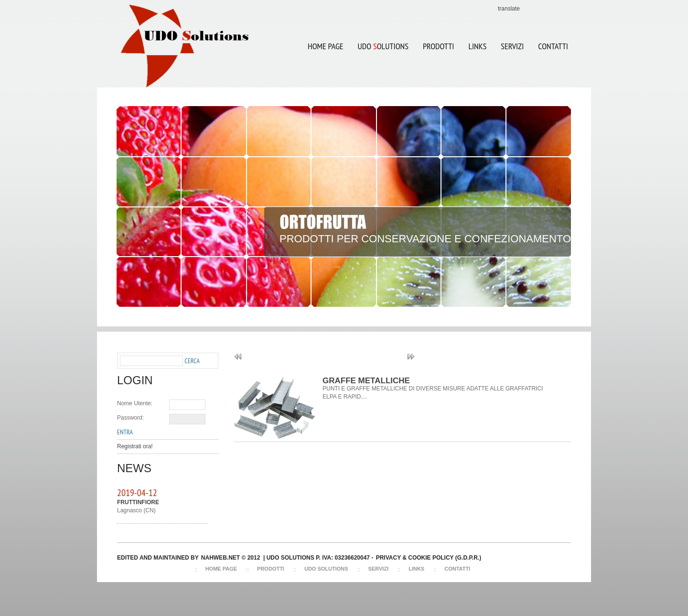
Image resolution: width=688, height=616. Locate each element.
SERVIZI (512, 46)
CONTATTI (553, 46)
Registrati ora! (135, 446)
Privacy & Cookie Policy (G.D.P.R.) (429, 558)
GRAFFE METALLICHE (366, 381)
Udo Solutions (326, 569)
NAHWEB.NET (220, 558)
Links (416, 569)
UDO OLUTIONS (379, 40)
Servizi (379, 569)
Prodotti (438, 46)
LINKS (477, 46)
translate (509, 9)
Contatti (457, 569)
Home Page (325, 46)
